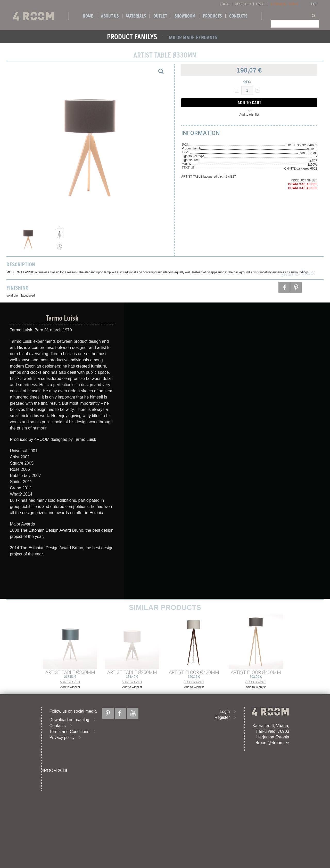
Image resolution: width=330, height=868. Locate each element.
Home (88, 16)
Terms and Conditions (69, 732)
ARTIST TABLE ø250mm (132, 672)
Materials (136, 16)
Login (225, 4)
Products (212, 16)
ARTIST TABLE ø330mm (70, 672)
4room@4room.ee (272, 743)
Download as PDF (303, 184)
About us (110, 16)
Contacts (238, 16)
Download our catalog (69, 720)
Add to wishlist (249, 115)
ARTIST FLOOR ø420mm (194, 672)
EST (314, 4)
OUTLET (160, 16)
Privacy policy (62, 738)
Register (243, 4)
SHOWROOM (185, 16)
